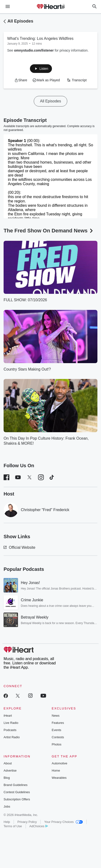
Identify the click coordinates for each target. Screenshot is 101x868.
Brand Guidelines (16, 785)
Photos (56, 744)
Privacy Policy (27, 822)
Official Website (20, 547)
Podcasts (10, 730)
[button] (41, 69)
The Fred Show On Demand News (49, 231)
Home (56, 771)
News (56, 716)
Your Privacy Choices (64, 822)
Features (58, 723)
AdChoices (39, 826)
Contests (58, 737)
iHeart (8, 716)
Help (7, 822)
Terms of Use (13, 826)
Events (56, 730)
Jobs (7, 806)
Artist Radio (12, 737)
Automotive (59, 763)
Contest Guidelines (17, 792)
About (8, 763)
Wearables (59, 778)
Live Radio (11, 723)
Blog (7, 778)
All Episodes (20, 21)
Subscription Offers (17, 799)
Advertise (10, 771)
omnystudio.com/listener (34, 50)
